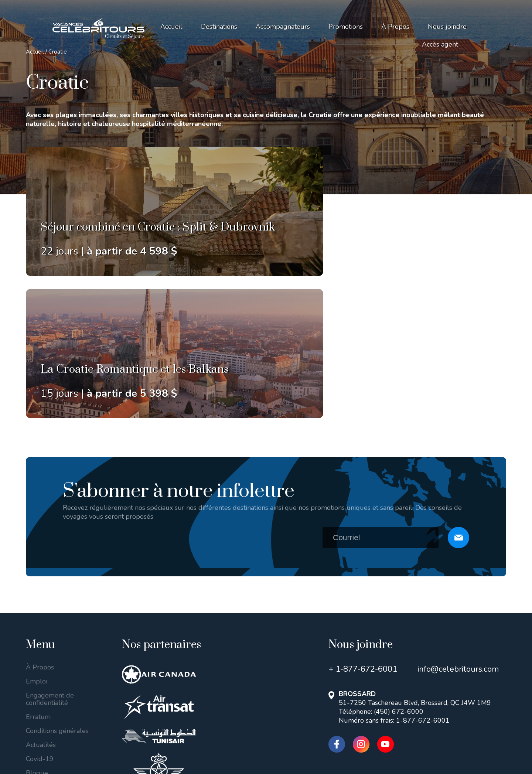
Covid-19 (40, 618)
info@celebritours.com (458, 529)
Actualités (41, 604)
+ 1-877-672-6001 (363, 529)
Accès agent (440, 44)
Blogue (37, 633)
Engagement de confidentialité (50, 559)
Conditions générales (57, 590)
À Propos (395, 27)
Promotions (346, 27)
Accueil (171, 27)
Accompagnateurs (283, 27)
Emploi (37, 541)
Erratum (38, 576)
